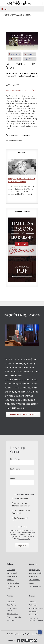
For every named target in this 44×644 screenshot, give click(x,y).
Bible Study (15, 54)
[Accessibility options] (40, 632)
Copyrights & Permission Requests (36, 619)
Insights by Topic (35, 570)
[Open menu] (39, 3)
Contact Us (33, 602)
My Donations (11, 620)
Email (22, 481)
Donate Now (11, 602)
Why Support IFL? (13, 614)
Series (14, 59)
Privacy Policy (33, 612)
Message (30, 54)
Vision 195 (10, 580)
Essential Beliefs (12, 576)
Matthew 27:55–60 (13, 90)
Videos (31, 583)
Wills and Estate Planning (12, 609)
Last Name (22, 471)
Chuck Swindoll (12, 573)
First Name (22, 462)
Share (30, 59)
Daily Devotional (34, 580)
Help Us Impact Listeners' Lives (23, 414)
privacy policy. (24, 539)
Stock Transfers (12, 605)
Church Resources (35, 586)
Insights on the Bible (36, 573)
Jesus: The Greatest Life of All (25, 73)
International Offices (36, 608)
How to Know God (13, 583)
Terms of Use (33, 615)
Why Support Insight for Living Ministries (22, 180)
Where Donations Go (14, 617)
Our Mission (11, 570)
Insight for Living (19, 3)
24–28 (34, 90)
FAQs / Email (33, 605)
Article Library (34, 576)
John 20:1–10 (26, 90)
